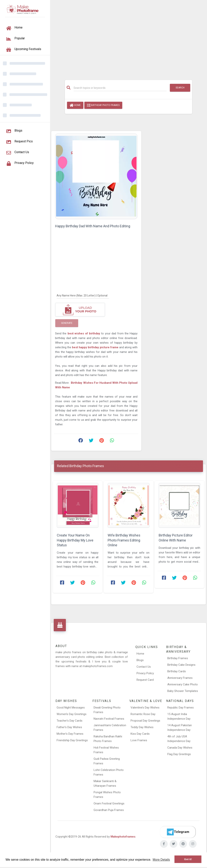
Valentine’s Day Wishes (145, 708)
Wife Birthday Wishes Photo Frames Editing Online (124, 540)
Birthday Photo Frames (103, 105)
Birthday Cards (177, 671)
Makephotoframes (123, 837)
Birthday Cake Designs (181, 665)
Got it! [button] (188, 859)
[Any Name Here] (83, 295)
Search (180, 88)
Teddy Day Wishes (142, 727)
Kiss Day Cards (140, 734)
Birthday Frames (178, 658)
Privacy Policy (145, 673)
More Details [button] (161, 860)
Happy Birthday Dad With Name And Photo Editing (93, 226)
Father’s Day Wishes (69, 727)
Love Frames (139, 740)
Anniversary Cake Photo (183, 684)
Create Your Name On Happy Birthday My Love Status (75, 540)
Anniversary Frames (180, 678)
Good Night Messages (71, 708)
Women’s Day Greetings (72, 714)
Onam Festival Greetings (109, 803)
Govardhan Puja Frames (109, 810)
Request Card (145, 680)
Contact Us (144, 667)
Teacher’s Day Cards (70, 721)
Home (75, 105)
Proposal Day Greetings (145, 721)
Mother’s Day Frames (70, 734)
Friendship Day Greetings (72, 740)
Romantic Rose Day (143, 714)
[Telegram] (178, 832)
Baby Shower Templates (183, 691)
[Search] (120, 88)
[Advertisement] (129, 38)
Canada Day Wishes (180, 748)
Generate (67, 323)
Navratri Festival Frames (109, 719)
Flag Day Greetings (179, 754)
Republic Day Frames (181, 708)
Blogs (140, 660)
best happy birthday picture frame (96, 347)
